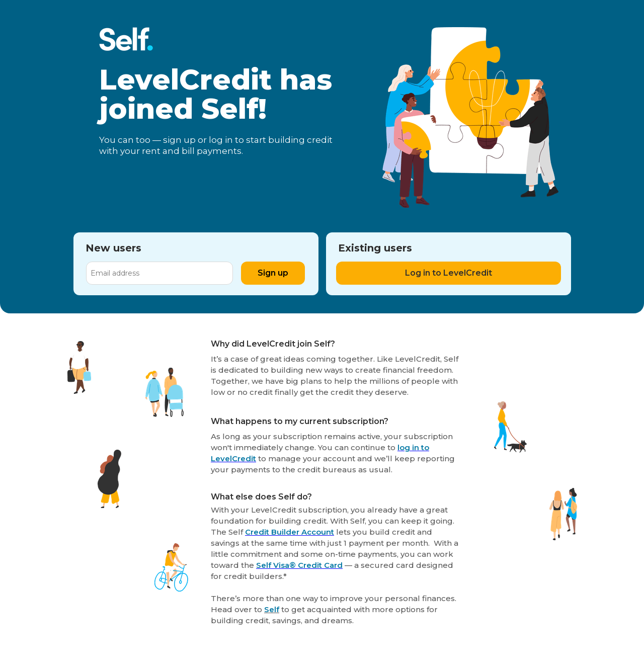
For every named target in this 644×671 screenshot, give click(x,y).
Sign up (273, 273)
